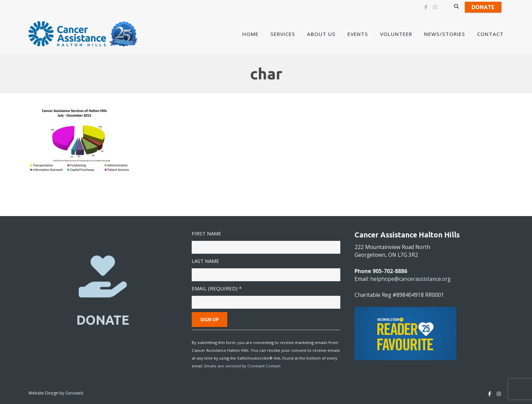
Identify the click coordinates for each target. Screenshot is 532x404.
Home (250, 34)
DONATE (103, 320)
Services (283, 34)
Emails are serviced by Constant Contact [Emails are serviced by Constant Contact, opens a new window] (242, 366)
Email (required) (217, 288)
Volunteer (396, 34)
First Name (206, 233)
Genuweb (74, 393)
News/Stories (445, 34)
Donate (483, 7)
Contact (490, 34)
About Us (321, 34)
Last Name (205, 261)
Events (358, 34)
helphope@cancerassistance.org (410, 279)
